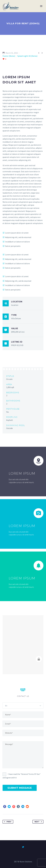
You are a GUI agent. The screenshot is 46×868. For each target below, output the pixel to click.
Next (39, 822)
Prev (7, 822)
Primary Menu (41, 6)
